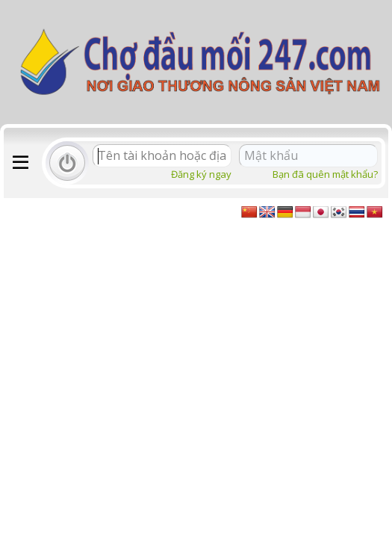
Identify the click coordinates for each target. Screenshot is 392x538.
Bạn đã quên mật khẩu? (325, 174)
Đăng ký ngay (201, 174)
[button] (21, 163)
